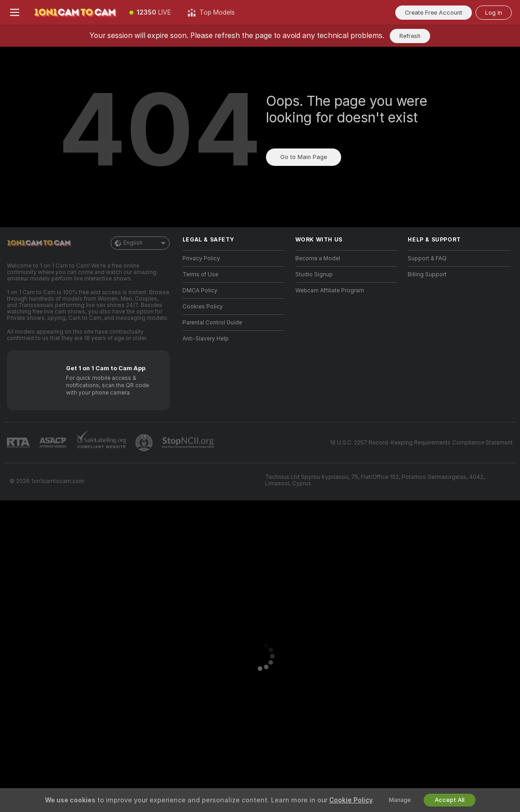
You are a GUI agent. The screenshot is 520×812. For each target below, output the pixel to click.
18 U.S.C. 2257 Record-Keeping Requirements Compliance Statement (421, 443)
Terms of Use (200, 274)
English (140, 243)
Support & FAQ (427, 258)
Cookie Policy (351, 800)
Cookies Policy (203, 307)
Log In (494, 13)
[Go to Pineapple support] (145, 443)
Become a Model (318, 258)
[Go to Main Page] (75, 12)
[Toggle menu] (15, 12)
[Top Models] (211, 12)
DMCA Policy (200, 291)
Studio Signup (314, 274)
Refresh (410, 36)
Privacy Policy (201, 258)
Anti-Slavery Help (206, 339)
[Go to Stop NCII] (189, 443)
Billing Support (427, 274)
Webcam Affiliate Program (330, 291)
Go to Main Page (304, 157)
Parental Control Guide (212, 323)
